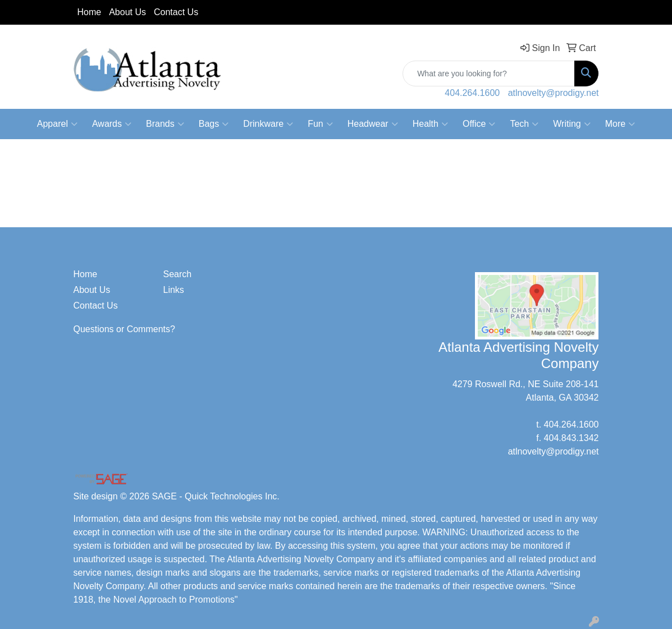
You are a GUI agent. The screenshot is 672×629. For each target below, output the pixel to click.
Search (177, 274)
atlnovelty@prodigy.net (554, 93)
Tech (524, 124)
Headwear (373, 124)
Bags (214, 124)
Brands (165, 124)
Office (479, 124)
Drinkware (268, 124)
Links (173, 290)
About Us (127, 12)
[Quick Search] (489, 74)
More (620, 124)
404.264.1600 (472, 93)
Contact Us (176, 12)
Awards (112, 124)
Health (430, 124)
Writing (572, 124)
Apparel (57, 124)
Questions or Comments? (124, 329)
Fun (320, 124)
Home (90, 12)
